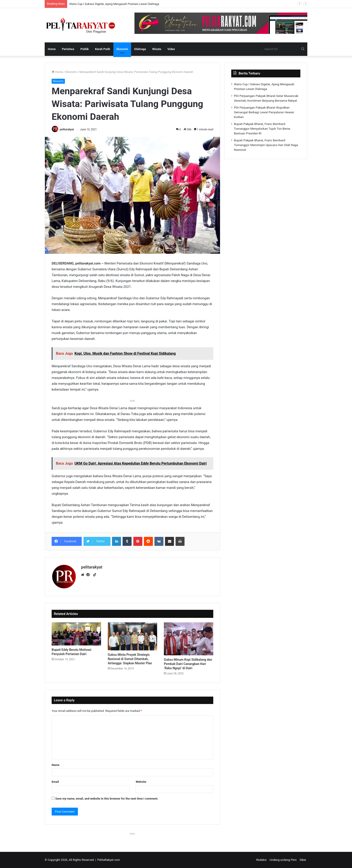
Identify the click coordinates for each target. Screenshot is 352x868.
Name (55, 765)
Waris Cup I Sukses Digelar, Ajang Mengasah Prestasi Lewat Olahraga (114, 4)
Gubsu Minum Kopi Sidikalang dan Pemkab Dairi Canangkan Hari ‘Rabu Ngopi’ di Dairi (188, 664)
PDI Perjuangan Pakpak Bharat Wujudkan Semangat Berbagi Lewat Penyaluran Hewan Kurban (264, 112)
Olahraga (140, 49)
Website (141, 782)
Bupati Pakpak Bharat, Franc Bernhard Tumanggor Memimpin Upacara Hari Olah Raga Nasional (266, 145)
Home (52, 49)
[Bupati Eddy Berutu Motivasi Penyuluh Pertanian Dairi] (76, 634)
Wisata (157, 49)
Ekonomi (122, 49)
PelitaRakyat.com (109, 860)
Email (55, 782)
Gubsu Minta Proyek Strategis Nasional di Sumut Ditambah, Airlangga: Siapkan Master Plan (130, 659)
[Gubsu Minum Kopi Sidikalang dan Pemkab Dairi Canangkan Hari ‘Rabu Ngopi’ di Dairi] (189, 639)
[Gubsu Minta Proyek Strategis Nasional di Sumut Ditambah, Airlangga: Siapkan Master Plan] (132, 636)
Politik (85, 49)
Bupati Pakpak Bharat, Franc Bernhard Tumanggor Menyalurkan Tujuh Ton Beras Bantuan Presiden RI (262, 129)
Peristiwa (68, 49)
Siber (303, 860)
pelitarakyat (67, 129)
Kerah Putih (103, 49)
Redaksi (262, 860)
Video (171, 49)
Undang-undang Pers (283, 860)
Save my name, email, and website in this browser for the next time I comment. (107, 799)
